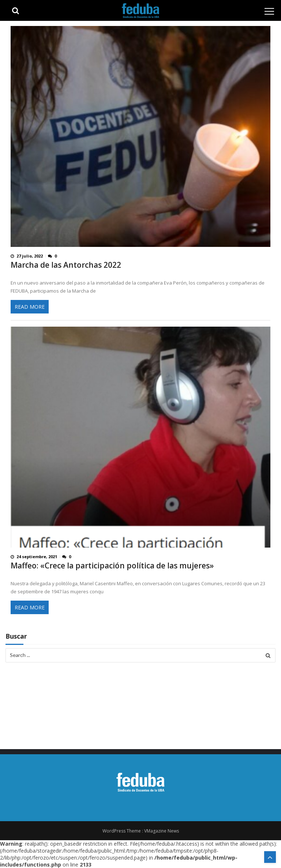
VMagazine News (162, 831)
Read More (30, 307)
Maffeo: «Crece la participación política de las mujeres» (112, 566)
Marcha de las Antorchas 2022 (66, 265)
